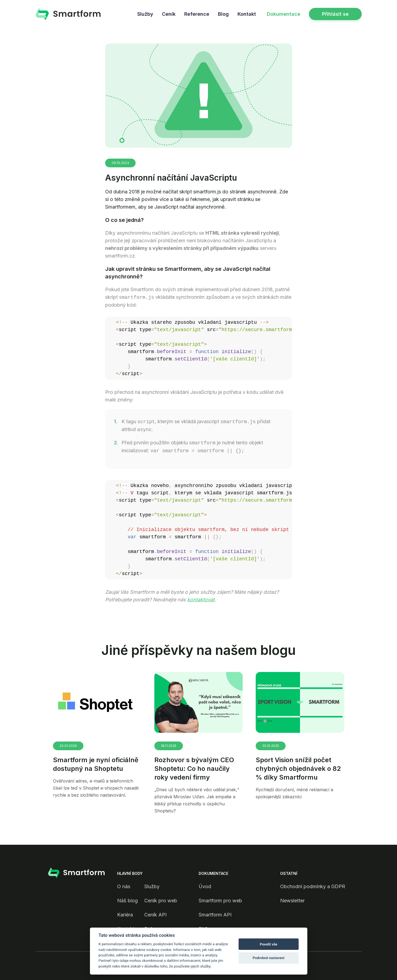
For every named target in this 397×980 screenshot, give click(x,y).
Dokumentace (284, 14)
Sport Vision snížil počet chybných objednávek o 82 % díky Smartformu (298, 769)
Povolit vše (268, 944)
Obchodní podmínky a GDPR (313, 886)
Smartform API (215, 915)
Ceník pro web (161, 901)
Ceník (169, 14)
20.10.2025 (271, 746)
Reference (197, 14)
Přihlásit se (335, 14)
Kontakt (247, 14)
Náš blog (127, 901)
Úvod (205, 886)
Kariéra (125, 915)
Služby (145, 14)
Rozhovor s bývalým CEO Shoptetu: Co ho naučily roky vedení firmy (194, 769)
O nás (124, 886)
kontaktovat (201, 600)
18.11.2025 (169, 746)
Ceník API (155, 915)
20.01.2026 (68, 746)
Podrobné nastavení (269, 958)
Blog (223, 14)
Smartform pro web (220, 901)
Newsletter (292, 901)
